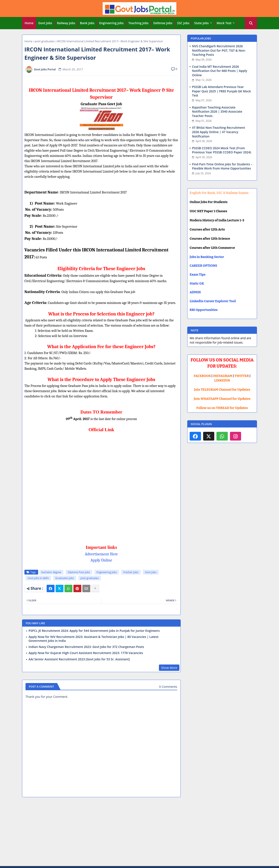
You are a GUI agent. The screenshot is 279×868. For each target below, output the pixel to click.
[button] (251, 23)
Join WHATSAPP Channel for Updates (222, 399)
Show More (169, 668)
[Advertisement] (139, 832)
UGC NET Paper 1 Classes (208, 211)
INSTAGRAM (223, 376)
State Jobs (202, 23)
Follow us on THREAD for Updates (222, 408)
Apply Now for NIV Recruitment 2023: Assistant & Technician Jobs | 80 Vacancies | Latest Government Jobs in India (94, 639)
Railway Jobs (66, 23)
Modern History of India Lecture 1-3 (217, 220)
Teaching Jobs (138, 23)
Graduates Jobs (65, 578)
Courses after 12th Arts (207, 229)
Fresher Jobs (131, 572)
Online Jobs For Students (209, 202)
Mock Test (224, 23)
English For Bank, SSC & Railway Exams (219, 193)
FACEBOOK (202, 376)
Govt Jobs (45, 23)
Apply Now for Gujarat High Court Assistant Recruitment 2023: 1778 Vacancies (86, 653)
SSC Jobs (183, 23)
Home (29, 23)
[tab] (29, 23)
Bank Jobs (87, 23)
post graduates (45, 41)
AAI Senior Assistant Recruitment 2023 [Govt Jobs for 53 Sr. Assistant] (79, 659)
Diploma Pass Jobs (79, 572)
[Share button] (95, 588)
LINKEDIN (222, 380)
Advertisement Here (101, 554)
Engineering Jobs (111, 23)
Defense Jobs (163, 23)
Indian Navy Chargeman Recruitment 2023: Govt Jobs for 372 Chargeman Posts (86, 647)
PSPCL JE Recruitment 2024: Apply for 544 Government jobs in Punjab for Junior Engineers (94, 631)
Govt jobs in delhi (38, 578)
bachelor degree (51, 572)
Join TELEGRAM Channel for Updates (222, 390)
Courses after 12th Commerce (212, 248)
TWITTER (242, 376)
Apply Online (101, 560)
